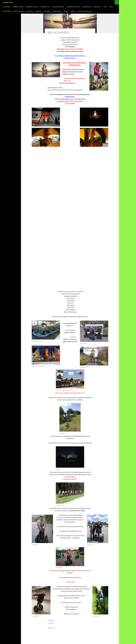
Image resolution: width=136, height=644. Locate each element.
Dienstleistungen (19, 11)
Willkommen (7, 7)
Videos (105, 7)
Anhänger (38, 11)
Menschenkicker (87, 7)
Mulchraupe (29, 11)
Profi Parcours (45, 7)
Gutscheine (47, 11)
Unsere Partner (7, 11)
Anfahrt (66, 11)
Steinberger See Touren (32, 7)
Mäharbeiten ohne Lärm (73, 7)
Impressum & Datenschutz (85, 11)
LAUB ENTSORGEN (57, 11)
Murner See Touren (18, 7)
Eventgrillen (97, 7)
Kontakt (73, 11)
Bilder (111, 7)
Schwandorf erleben (58, 7)
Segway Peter (8, 2)
